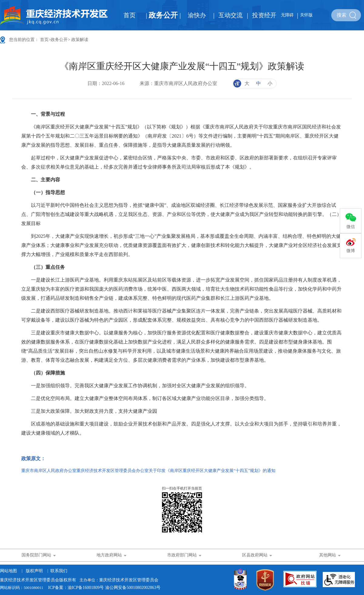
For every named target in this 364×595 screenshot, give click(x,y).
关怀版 (306, 15)
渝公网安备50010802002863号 (133, 588)
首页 (130, 15)
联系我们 (59, 571)
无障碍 (287, 15)
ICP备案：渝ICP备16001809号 (76, 588)
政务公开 (163, 15)
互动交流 (231, 15)
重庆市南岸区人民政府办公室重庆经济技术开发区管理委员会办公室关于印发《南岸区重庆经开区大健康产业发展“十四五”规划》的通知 (148, 471)
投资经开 (264, 15)
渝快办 (197, 15)
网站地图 (8, 571)
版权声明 (34, 571)
